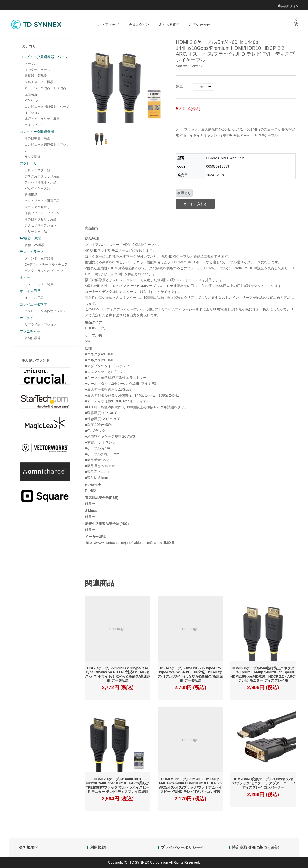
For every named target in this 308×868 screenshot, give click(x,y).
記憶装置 (31, 95)
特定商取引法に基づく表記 (255, 848)
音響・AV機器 (34, 245)
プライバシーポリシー (182, 848)
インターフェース (37, 70)
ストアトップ (108, 25)
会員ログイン (288, 6)
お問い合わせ (200, 25)
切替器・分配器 (36, 76)
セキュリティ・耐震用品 (42, 201)
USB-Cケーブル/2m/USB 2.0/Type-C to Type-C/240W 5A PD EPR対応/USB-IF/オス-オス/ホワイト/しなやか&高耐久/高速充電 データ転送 (118, 675)
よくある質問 (169, 25)
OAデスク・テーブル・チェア (46, 265)
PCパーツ (32, 101)
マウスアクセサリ (37, 207)
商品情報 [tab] (92, 229)
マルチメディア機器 (39, 82)
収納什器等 (33, 339)
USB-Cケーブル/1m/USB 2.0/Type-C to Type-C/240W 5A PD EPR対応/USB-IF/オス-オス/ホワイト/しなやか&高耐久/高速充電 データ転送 (190, 675)
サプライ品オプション (40, 325)
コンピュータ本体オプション (45, 312)
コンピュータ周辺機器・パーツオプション (47, 110)
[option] (101, 138)
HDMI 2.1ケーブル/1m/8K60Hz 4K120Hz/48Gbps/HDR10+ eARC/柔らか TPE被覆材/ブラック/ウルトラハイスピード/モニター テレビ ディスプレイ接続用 (118, 786)
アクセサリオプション (40, 226)
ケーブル (31, 64)
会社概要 (29, 848)
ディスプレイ (34, 125)
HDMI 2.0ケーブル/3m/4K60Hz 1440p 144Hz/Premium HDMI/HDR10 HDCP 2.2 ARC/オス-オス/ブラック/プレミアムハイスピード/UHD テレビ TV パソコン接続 (190, 786)
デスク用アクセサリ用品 (42, 177)
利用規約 (98, 848)
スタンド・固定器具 (39, 259)
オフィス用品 (34, 298)
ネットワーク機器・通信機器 (45, 89)
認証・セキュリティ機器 (42, 119)
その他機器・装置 (37, 139)
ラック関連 (33, 157)
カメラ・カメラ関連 (39, 285)
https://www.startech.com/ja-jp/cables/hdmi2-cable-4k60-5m (131, 543)
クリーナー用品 (36, 232)
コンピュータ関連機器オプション (47, 148)
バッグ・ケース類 (37, 189)
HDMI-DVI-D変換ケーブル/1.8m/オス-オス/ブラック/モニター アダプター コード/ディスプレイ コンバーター (263, 784)
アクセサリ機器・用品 (40, 183)
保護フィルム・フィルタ (42, 214)
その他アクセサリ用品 (40, 220)
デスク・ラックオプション (44, 271)
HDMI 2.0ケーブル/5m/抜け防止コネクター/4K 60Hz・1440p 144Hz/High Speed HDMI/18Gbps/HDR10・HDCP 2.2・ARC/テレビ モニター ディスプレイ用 (263, 675)
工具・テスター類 (37, 171)
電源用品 (31, 195)
